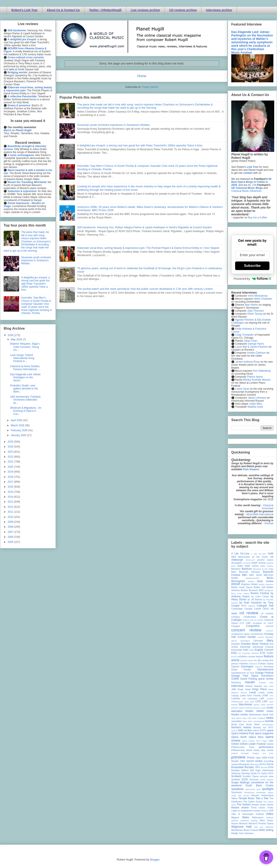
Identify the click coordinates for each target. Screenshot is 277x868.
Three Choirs (258, 808)
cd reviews (267, 613)
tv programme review (249, 811)
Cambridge (237, 609)
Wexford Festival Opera (261, 823)
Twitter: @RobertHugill (105, 10)
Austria (262, 563)
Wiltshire (269, 827)
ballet (240, 566)
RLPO (263, 764)
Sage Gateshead (264, 770)
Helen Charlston (263, 299)
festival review (247, 660)
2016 (11, 487)
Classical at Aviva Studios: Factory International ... (25, 368)
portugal (245, 753)
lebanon (235, 693)
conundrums (257, 634)
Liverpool (253, 698)
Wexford (243, 823)
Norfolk (269, 721)
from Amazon (251, 469)
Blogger (155, 860)
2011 (11, 512)
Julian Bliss (256, 404)
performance (266, 747)
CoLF (271, 623)
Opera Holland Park (243, 733)
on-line (248, 730)
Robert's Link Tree (24, 10)
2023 (11, 452)
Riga (257, 764)
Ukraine (264, 811)
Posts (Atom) (150, 87)
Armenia (247, 563)
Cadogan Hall (265, 606)
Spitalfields (237, 789)
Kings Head (244, 689)
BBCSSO (269, 575)
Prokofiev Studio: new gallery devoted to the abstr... (24, 389)
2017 (11, 482)
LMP (262, 698)
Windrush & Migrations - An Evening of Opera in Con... (26, 411)
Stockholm (237, 792)
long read (249, 702)
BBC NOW (256, 575)
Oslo (271, 741)
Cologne (236, 626)
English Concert (264, 650)
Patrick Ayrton (255, 377)
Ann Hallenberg (262, 371)
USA (271, 811)
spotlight (268, 789)
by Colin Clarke (260, 596)
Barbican (247, 569)
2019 (11, 472)
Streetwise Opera (265, 792)
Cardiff (257, 609)
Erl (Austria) (244, 653)
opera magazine (264, 733)
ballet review (252, 566)
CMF (248, 623)
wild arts (259, 827)
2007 (11, 532)
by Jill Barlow (255, 599)
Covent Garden (247, 637)
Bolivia (251, 581)
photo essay (253, 750)
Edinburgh (245, 647)
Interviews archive (219, 10)
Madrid (234, 705)
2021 (11, 462)
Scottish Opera (251, 776)
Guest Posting (249, 679)
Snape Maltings (240, 782)
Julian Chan (250, 341)
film (256, 660)
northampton (268, 725)
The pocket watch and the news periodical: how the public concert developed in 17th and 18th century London (145, 289)
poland (234, 753)
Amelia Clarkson (256, 353)
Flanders (244, 664)
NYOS (234, 731)
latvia (271, 689)
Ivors (271, 686)
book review (265, 581)
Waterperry (258, 817)
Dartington (245, 641)
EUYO (234, 657)
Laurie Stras (242, 389)
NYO (271, 727)
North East (238, 724)
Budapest (269, 590)
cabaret (252, 606)
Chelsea (236, 617)
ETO (263, 653)
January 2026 (19, 435)
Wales (246, 817)
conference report (240, 634)
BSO (261, 590)
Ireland (249, 686)
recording (269, 761)
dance (234, 641)
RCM (271, 758)
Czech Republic (266, 637)
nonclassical (259, 721)
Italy (266, 686)
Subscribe (252, 266)
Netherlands (255, 715)
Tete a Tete (262, 798)
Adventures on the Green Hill (256, 557)
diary (270, 640)
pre (264, 753)
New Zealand (259, 718)
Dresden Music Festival (255, 644)
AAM (271, 554)
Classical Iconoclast (268, 507)
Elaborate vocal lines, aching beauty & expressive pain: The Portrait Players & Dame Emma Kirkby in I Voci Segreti (148, 248)
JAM (234, 689)
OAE (240, 730)
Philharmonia (238, 750)
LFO (271, 696)
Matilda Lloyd (255, 407)
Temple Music (247, 798)
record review (254, 761)
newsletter (237, 721)
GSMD (235, 679)
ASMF (254, 563)
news (270, 718)
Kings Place (260, 689)
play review (267, 750)
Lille (244, 699)
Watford (270, 818)
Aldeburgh (237, 560)
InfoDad (269, 523)
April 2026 (17, 420)
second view (267, 776)
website (235, 821)
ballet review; (267, 566)
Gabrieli (235, 667)
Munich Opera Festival (242, 708)
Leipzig (235, 695)
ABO (234, 557)
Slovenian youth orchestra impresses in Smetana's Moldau (113, 125)
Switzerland (267, 795)
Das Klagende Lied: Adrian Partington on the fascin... (25, 378)
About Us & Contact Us (63, 10)
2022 (11, 457)
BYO (244, 606)
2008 (11, 527)
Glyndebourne (265, 670)
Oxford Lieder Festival (253, 744)
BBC (245, 575)
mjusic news (259, 705)
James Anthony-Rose (247, 362)
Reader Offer (238, 761)
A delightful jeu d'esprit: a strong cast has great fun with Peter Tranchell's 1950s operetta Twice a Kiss (140, 145)
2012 (11, 507)
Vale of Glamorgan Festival (247, 814)
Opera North (239, 737)
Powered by (252, 279)
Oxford (235, 744)
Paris (252, 747)
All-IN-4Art (250, 560)
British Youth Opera (242, 587)
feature (259, 656)
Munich (270, 705)
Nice (245, 721)
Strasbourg (249, 792)
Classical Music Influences (246, 191)
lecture (244, 693)
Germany (269, 667)
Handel (250, 682)
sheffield (236, 779)
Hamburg (236, 682)
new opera (236, 718)
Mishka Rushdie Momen (257, 380)
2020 (11, 467)
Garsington (247, 667)
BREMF (236, 584)
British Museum (266, 584)
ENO (234, 653)
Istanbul (258, 686)
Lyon (271, 702)
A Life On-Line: (259, 554)
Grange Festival (264, 673)
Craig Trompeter (244, 335)
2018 (11, 477)
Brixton (244, 590)
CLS (242, 623)
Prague (256, 753)
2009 (11, 522)
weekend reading (249, 821)
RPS (258, 767)
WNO (262, 830)
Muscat (256, 708)
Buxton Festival (260, 593)
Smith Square (267, 780)
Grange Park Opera (245, 676)
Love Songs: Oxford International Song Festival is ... (22, 358)
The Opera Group (253, 802)
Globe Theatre (241, 670)
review (235, 764)
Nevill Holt (268, 715)
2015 (11, 492)
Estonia (255, 653)
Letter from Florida (250, 695)
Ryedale (236, 770)
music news (254, 711)
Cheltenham (250, 617)
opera (270, 730)
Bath (234, 572)
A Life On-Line (240, 554)
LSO (265, 701)
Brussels (253, 590)
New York (247, 718)
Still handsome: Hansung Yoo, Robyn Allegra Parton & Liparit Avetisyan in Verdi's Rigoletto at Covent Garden (144, 227)
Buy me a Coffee (258, 218)
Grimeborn (267, 676)
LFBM (265, 695)
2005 (11, 542)
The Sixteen (244, 805)
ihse (271, 683)
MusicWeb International (260, 514)
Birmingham (238, 581)
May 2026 (17, 339)
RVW (271, 767)
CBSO (266, 609)
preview (238, 757)
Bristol (254, 584)
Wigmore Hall (241, 827)
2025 (11, 442)
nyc (265, 727)
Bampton (236, 569)
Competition (253, 626)
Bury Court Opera (240, 593)
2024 (11, 447)
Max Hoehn (252, 305)
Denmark (258, 641)
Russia (264, 767)
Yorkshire (249, 833)
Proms (251, 758)
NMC (250, 721)
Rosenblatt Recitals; (243, 767)
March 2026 (18, 425)
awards (270, 563)
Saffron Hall (248, 770)
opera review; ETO (251, 741)
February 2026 (19, 430)
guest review (266, 679)
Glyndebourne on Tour (243, 673)
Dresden (236, 644)
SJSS (245, 779)
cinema (246, 620)
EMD (246, 650)
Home (142, 76)
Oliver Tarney (255, 314)
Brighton (246, 584)
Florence (253, 664)
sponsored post (253, 789)
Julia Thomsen (256, 311)
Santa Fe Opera (259, 773)
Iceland (262, 683)
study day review (240, 795)
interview (237, 686)
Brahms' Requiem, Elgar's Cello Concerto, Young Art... (25, 347)
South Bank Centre (259, 785)
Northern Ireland (241, 727)
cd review (249, 613)
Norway (257, 727)
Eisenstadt (237, 650)
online (256, 730)
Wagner (235, 817)
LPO (258, 701)
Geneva (259, 667)
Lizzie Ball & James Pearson (251, 347)
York (241, 833)
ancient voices (265, 560)
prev (271, 753)
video (270, 814)
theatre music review (263, 805)
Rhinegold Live (246, 764)
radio (258, 758)
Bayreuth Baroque (250, 572)
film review (263, 660)
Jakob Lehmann (257, 398)
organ (265, 741)
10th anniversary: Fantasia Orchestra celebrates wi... (25, 400)
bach (234, 566)
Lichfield (236, 698)
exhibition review (246, 656)
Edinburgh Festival (263, 647)
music (263, 708)
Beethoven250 (253, 578)
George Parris (256, 344)
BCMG (235, 578)
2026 (11, 335)
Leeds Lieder (266, 692)
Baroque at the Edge (263, 569)
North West (253, 724)
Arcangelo (237, 563)
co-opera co (259, 623)
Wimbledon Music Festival (245, 830)
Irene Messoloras (258, 296)
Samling (246, 773)
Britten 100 (259, 587)
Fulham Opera (266, 664)
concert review (246, 630)
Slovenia (254, 779)
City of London (257, 620)
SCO (271, 773)
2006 (11, 537)
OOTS (263, 730)
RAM (264, 758)
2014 (11, 497)
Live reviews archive (145, 10)
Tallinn (235, 798)
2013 (11, 502)
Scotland (236, 776)
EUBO (270, 653)
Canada (248, 609)
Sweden (255, 795)
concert (270, 626)
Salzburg (236, 773)
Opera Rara (256, 737)
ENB (252, 650)
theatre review (240, 808)
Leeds (253, 692)
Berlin (270, 578)
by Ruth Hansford (251, 603)
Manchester (246, 704)
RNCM (270, 764)
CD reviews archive (183, 10)
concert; (270, 631)
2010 (11, 517)
